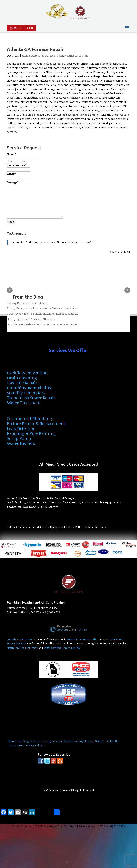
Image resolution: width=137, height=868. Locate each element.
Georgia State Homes (20, 639)
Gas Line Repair (22, 383)
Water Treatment (24, 403)
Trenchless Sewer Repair (31, 398)
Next (127, 290)
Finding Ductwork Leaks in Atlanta (28, 303)
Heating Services (52, 741)
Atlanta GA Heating (33, 56)
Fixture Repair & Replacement (36, 423)
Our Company (16, 745)
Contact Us (112, 741)
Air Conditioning (73, 741)
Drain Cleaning (22, 378)
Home (12, 741)
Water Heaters (21, 443)
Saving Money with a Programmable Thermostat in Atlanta (42, 308)
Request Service (95, 741)
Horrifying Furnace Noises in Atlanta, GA (31, 319)
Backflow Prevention (27, 373)
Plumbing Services (28, 741)
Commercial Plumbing (29, 418)
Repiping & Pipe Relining (31, 433)
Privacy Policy (34, 745)
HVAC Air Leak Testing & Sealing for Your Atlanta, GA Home (42, 324)
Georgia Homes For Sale (82, 639)
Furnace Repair (54, 56)
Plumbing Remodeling (29, 388)
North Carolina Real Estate (22, 648)
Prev (10, 290)
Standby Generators (26, 393)
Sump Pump (19, 438)
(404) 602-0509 (21, 28)
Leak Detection (21, 428)
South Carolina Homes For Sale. (62, 648)
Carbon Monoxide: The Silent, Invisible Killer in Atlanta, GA (42, 314)
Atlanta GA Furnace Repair (35, 49)
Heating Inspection (76, 56)
